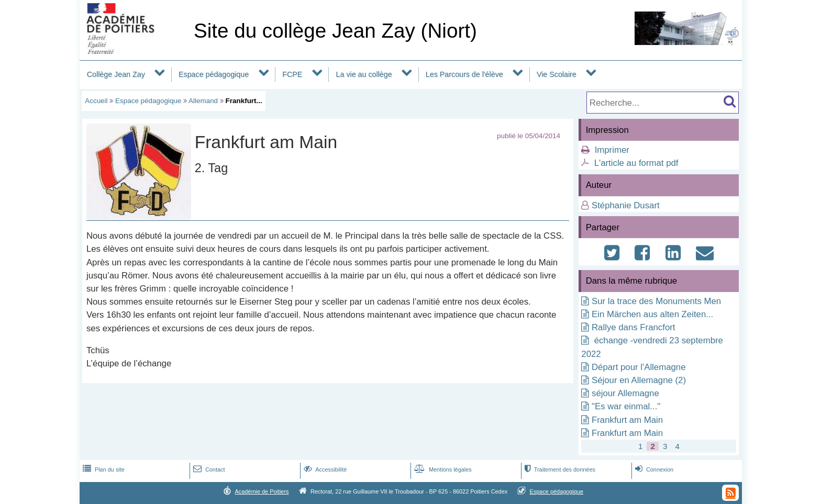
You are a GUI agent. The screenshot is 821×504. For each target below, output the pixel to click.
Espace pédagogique (214, 74)
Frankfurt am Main (627, 420)
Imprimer (612, 150)
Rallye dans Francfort (634, 327)
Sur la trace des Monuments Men (656, 301)
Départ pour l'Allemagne (639, 367)
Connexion (653, 469)
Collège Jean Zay (116, 74)
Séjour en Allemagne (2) (639, 380)
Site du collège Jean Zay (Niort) (335, 31)
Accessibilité (324, 469)
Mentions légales (442, 469)
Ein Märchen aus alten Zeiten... (652, 314)
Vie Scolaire (557, 74)
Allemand (203, 101)
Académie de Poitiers (262, 491)
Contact (208, 469)
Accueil (96, 101)
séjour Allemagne (625, 393)
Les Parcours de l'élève (464, 74)
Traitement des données (559, 469)
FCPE (292, 74)
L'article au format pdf (636, 163)
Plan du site (103, 469)
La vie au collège (364, 74)
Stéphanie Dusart (626, 205)
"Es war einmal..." (626, 406)
